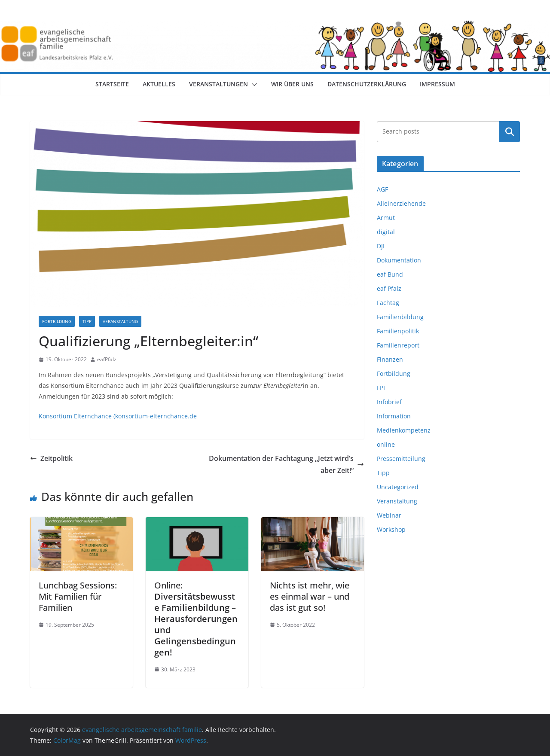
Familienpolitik (398, 331)
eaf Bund (390, 274)
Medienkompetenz (404, 430)
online (386, 444)
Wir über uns (292, 84)
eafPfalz (107, 359)
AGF (382, 189)
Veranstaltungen (218, 84)
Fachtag (388, 303)
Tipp (87, 321)
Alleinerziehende (401, 203)
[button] (253, 85)
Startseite (112, 84)
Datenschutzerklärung (367, 84)
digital (386, 232)
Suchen (510, 131)
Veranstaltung (120, 321)
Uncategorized (398, 487)
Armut (386, 218)
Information (394, 416)
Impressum (437, 84)
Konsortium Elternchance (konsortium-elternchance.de (118, 416)
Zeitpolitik (51, 458)
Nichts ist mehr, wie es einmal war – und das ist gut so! (310, 596)
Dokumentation (399, 260)
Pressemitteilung (401, 459)
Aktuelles (159, 84)
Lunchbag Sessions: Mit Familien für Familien (78, 596)
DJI (381, 246)
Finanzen (390, 359)
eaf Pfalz (389, 288)
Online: (196, 619)
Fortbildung (57, 321)
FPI (381, 388)
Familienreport (398, 345)
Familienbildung (400, 317)
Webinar (389, 515)
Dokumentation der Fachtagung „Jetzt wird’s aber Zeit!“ (286, 465)
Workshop (391, 529)
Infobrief (389, 402)
